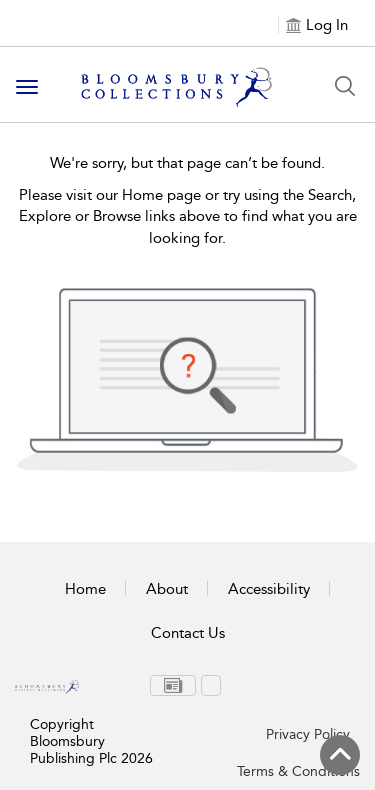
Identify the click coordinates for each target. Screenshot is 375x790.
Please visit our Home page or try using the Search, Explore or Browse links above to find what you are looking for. (188, 216)
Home (85, 589)
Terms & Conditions (298, 771)
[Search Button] (345, 86)
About (167, 589)
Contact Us (188, 633)
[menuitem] (173, 685)
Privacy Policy (308, 734)
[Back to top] (340, 755)
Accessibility (269, 589)
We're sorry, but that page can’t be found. (187, 163)
